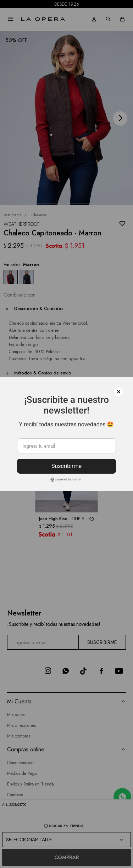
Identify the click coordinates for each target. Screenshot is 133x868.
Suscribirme (66, 466)
